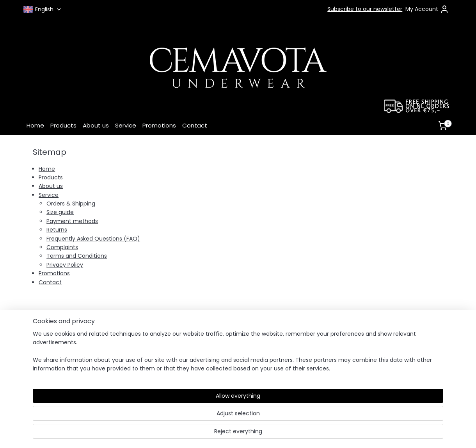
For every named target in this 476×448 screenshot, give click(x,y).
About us (96, 125)
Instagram (316, 349)
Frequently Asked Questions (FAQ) (93, 239)
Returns (57, 230)
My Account (427, 9)
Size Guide (127, 347)
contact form (389, 338)
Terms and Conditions (77, 256)
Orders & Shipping (71, 204)
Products (63, 125)
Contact (195, 125)
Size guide (60, 212)
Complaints (62, 247)
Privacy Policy (65, 265)
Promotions (159, 125)
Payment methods (72, 221)
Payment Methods (138, 338)
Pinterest (313, 364)
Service (126, 125)
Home (35, 125)
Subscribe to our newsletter (365, 9)
